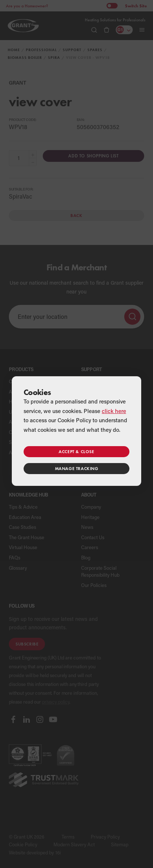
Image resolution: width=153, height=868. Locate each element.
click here (114, 411)
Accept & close (76, 451)
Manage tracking (77, 468)
